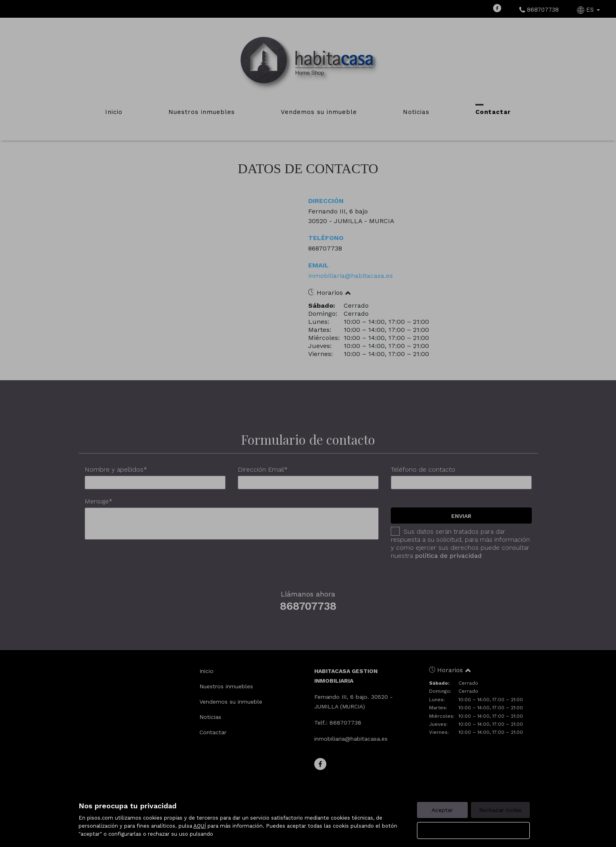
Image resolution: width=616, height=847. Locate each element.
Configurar (473, 830)
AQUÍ (200, 826)
